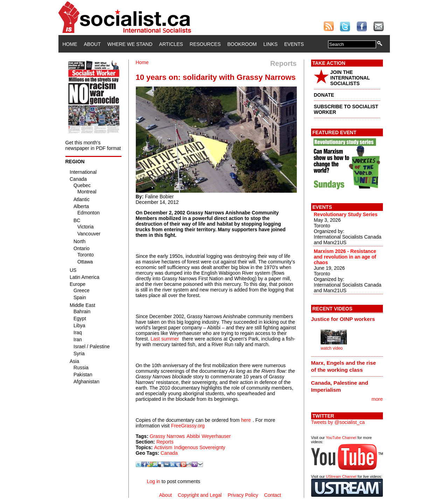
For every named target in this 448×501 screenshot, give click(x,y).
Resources (205, 44)
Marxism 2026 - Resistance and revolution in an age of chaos (345, 257)
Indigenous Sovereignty (199, 447)
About (92, 44)
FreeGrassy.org (188, 426)
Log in (153, 481)
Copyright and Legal (200, 495)
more (377, 399)
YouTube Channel (341, 438)
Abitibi (193, 436)
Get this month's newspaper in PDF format (93, 145)
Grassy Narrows (167, 436)
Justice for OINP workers (343, 319)
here (246, 420)
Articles (171, 44)
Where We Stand (130, 44)
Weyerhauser (216, 436)
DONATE (324, 95)
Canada (169, 453)
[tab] (347, 319)
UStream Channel (341, 476)
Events (294, 44)
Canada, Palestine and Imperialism (340, 386)
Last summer (165, 339)
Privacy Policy (243, 495)
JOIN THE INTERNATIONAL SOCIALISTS (350, 78)
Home (70, 44)
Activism (163, 447)
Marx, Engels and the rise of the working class (344, 366)
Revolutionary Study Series (346, 214)
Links (271, 44)
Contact (273, 495)
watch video (332, 348)
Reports (165, 442)
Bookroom (242, 44)
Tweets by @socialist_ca (338, 422)
